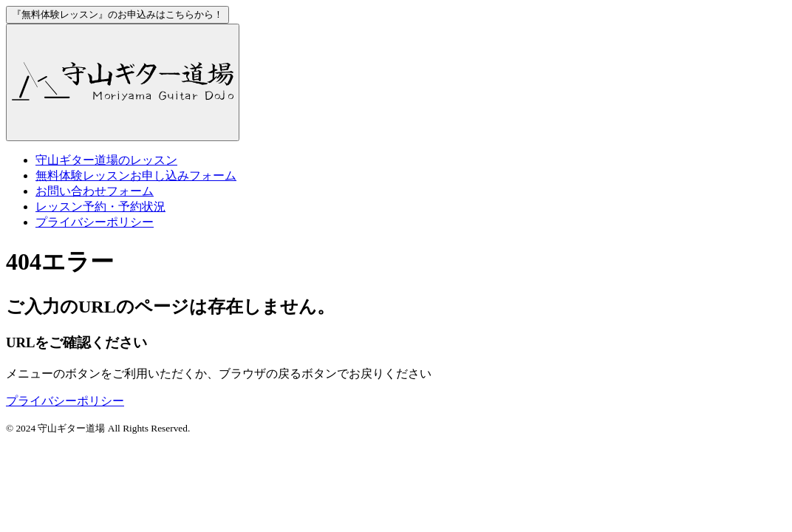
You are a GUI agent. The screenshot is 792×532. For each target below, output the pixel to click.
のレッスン (106, 160)
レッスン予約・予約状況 (100, 207)
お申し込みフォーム (136, 175)
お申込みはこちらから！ (117, 14)
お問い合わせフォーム (95, 191)
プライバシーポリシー (95, 222)
